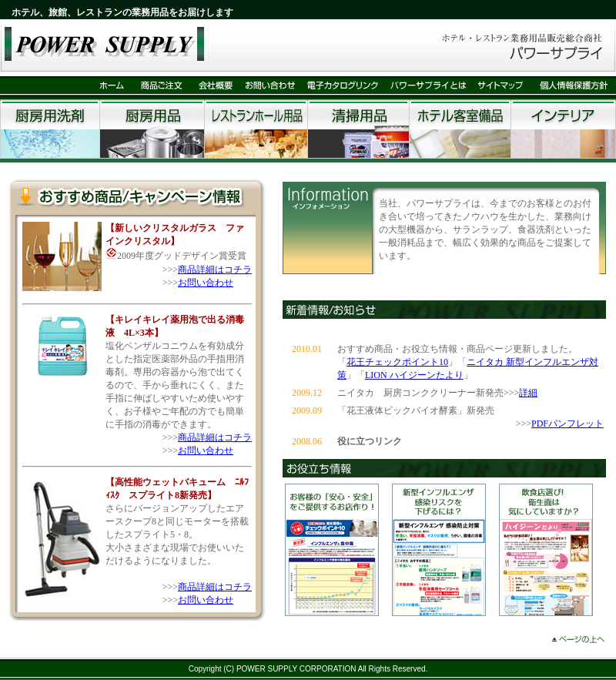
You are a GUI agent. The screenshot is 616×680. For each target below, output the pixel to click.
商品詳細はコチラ (215, 270)
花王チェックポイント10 (397, 362)
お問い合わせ (206, 283)
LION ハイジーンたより (414, 375)
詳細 (528, 393)
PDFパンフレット (567, 424)
